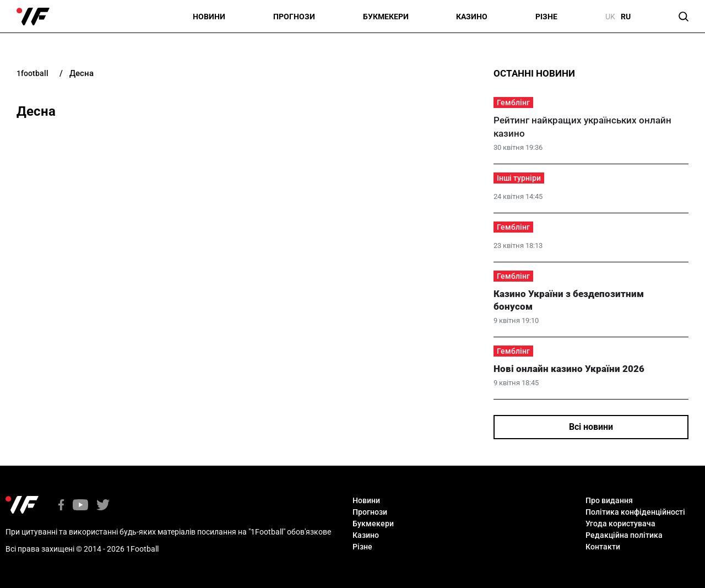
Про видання (609, 500)
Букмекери (386, 17)
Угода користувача (620, 524)
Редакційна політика (624, 535)
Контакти (603, 547)
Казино (472, 17)
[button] (684, 17)
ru (626, 17)
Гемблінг (513, 103)
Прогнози (294, 17)
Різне (546, 17)
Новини (209, 17)
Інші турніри (519, 178)
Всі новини (591, 427)
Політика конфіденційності (635, 512)
